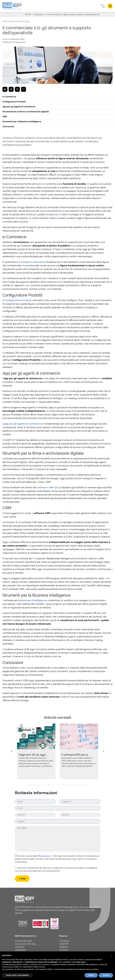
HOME (28, 14)
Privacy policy (44, 856)
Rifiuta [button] (91, 975)
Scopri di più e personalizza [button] (17, 975)
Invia (22, 879)
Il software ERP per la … (76, 755)
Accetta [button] (106, 975)
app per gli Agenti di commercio (23, 424)
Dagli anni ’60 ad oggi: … (33, 755)
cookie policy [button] (81, 962)
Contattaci (64, 941)
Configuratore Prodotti (18, 300)
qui (57, 214)
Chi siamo (64, 950)
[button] (112, 955)
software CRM (45, 487)
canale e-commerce (33, 262)
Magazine (38, 14)
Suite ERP (64, 944)
